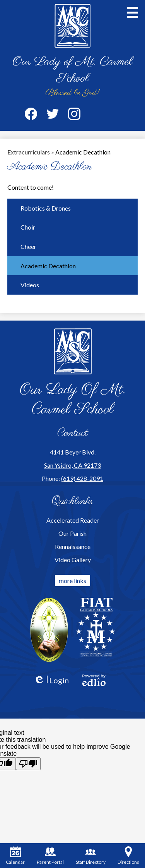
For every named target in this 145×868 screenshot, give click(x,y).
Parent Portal (50, 856)
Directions (128, 856)
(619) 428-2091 (82, 478)
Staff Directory (91, 856)
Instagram (74, 115)
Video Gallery (73, 560)
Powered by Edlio (94, 680)
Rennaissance (73, 546)
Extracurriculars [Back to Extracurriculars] (29, 152)
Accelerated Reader (73, 520)
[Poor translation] (28, 764)
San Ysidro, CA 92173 (72, 465)
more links (72, 581)
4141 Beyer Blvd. (73, 452)
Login (51, 680)
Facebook (31, 115)
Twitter (53, 115)
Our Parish (72, 533)
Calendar (15, 856)
